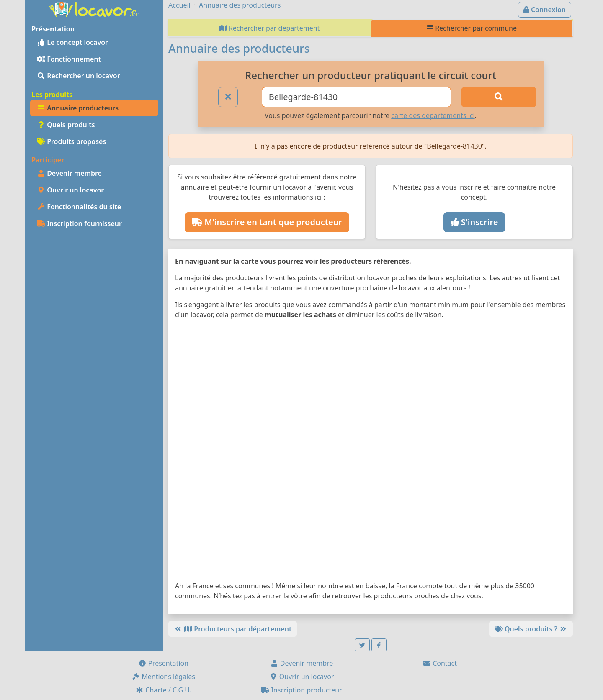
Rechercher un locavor (79, 76)
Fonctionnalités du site (79, 207)
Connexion (545, 10)
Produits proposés (71, 141)
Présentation (163, 663)
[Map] (371, 452)
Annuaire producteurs (78, 108)
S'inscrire (474, 222)
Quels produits (66, 125)
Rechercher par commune (472, 28)
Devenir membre (69, 173)
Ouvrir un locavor (70, 190)
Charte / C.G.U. (163, 690)
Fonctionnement (69, 59)
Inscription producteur (301, 690)
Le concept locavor (72, 42)
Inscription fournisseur (79, 223)
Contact (440, 663)
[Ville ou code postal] (357, 97)
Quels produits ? (531, 629)
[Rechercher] (499, 97)
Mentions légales (163, 677)
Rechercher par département (270, 28)
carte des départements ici (433, 115)
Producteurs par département (233, 629)
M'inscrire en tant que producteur (267, 222)
